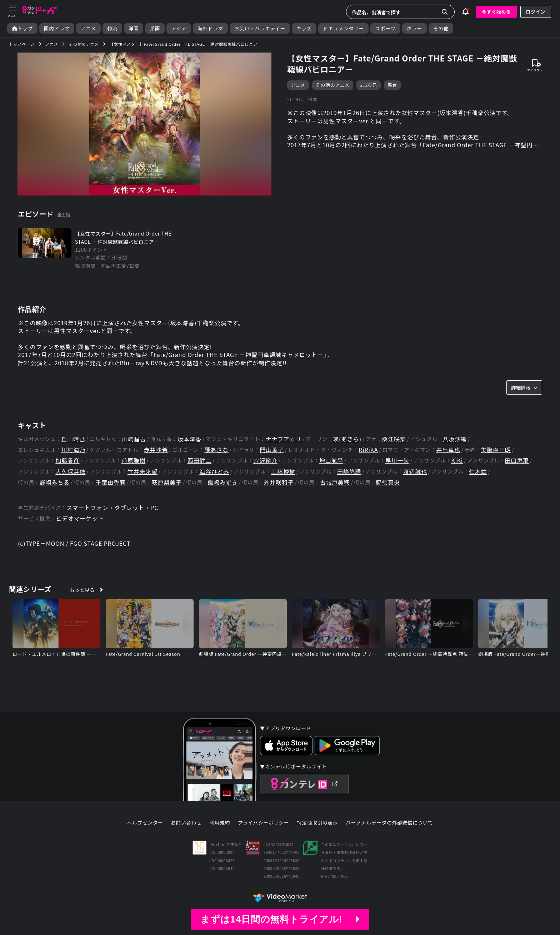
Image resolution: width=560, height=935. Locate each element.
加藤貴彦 (67, 461)
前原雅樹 (133, 461)
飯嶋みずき (223, 482)
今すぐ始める (496, 12)
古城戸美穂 (335, 482)
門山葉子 (272, 450)
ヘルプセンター (145, 823)
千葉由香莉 (111, 482)
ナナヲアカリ (283, 439)
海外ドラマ (210, 28)
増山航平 (331, 461)
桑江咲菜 (394, 439)
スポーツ (385, 28)
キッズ (304, 28)
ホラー (414, 28)
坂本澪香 (189, 439)
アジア (179, 28)
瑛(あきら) (347, 439)
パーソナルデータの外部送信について (389, 823)
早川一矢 (397, 461)
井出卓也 (448, 450)
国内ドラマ (57, 28)
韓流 (112, 28)
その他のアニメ (333, 85)
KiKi (457, 461)
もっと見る (82, 590)
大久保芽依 (70, 472)
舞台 (392, 85)
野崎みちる (55, 482)
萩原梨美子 (167, 482)
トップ (22, 28)
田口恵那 (517, 461)
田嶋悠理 (349, 472)
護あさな (216, 450)
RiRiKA (368, 450)
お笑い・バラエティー (260, 28)
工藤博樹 (283, 472)
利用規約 (220, 823)
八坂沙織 (455, 439)
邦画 (155, 28)
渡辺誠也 (415, 472)
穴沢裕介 (265, 461)
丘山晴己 (73, 439)
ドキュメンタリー (343, 28)
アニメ (88, 28)
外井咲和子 (279, 482)
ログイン (536, 12)
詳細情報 (524, 387)
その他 (441, 28)
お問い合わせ (186, 823)
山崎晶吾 (134, 439)
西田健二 (199, 461)
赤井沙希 (156, 450)
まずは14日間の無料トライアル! (280, 919)
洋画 (134, 28)
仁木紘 (478, 472)
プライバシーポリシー (264, 823)
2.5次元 (368, 85)
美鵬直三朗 (496, 450)
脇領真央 (388, 482)
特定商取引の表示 (317, 823)
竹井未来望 (142, 472)
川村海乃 (73, 450)
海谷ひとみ (214, 472)
